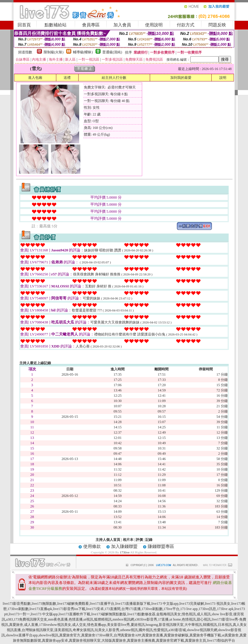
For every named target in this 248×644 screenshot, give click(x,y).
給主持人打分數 (114, 78)
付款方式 (186, 25)
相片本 (128, 540)
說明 (223, 78)
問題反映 (217, 25)
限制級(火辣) (54, 52)
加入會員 (122, 25)
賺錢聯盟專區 (161, 546)
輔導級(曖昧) (83, 52)
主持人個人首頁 (108, 540)
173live (125, 552)
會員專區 (91, 25)
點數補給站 (56, 25)
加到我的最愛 (181, 78)
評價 (139, 540)
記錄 (149, 540)
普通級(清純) (112, 52)
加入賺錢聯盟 (124, 546)
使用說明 (154, 25)
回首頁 (24, 25)
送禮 (67, 78)
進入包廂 (35, 78)
